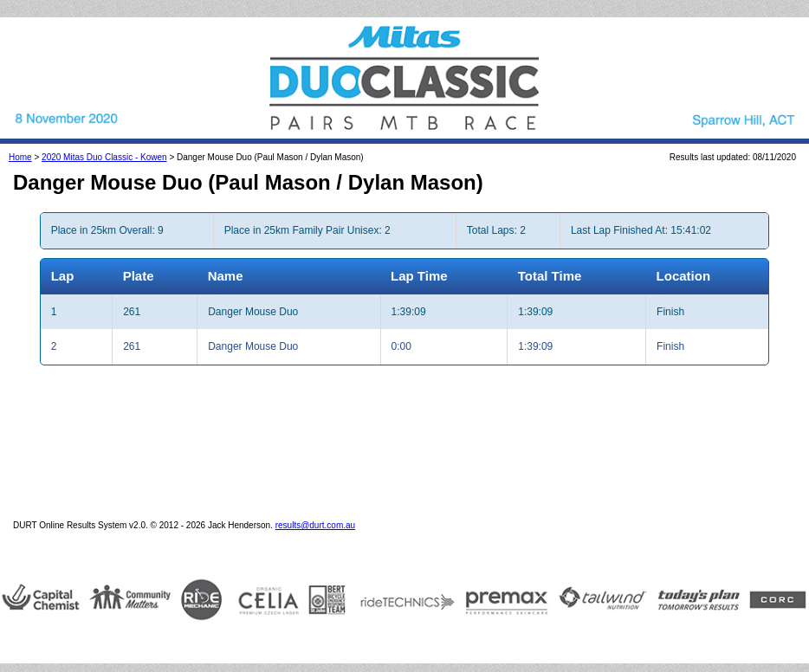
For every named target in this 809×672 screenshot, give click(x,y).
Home (20, 157)
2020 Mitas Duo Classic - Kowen (104, 157)
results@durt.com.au (315, 525)
